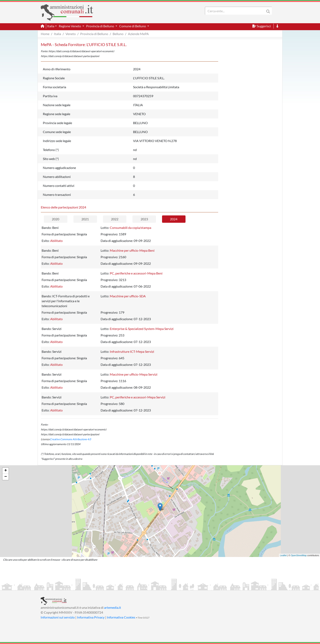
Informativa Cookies (121, 617)
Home (45, 34)
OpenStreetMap (299, 555)
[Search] (236, 11)
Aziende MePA (138, 34)
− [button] (6, 477)
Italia (57, 34)
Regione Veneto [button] (70, 26)
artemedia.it (113, 607)
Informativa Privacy (91, 617)
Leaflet (283, 555)
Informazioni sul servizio (58, 617)
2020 (56, 219)
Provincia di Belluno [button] (100, 26)
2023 (144, 219)
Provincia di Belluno (94, 34)
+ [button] (6, 471)
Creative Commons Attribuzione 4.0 (70, 439)
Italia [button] (51, 26)
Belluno (118, 34)
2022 (115, 219)
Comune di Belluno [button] (133, 26)
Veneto (71, 34)
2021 (85, 219)
